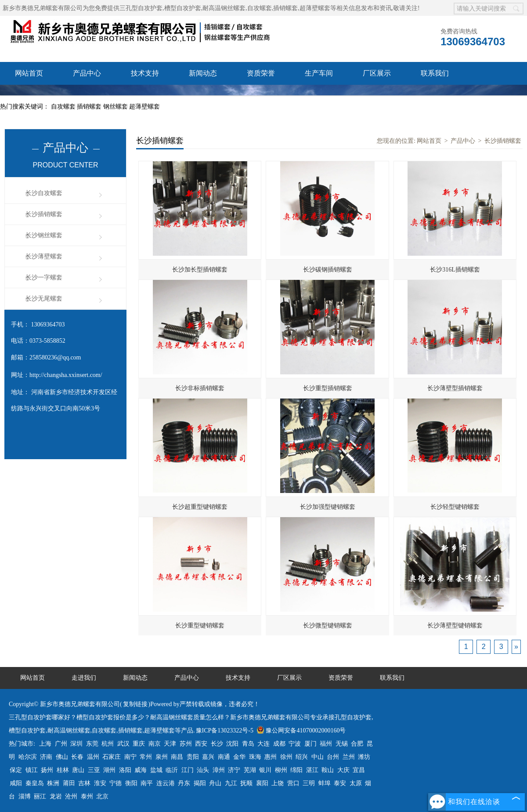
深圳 (76, 744)
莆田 (69, 783)
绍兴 (302, 757)
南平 (147, 783)
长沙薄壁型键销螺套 (455, 625)
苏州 (186, 744)
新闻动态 (203, 73)
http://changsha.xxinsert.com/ (66, 375)
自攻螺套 (64, 107)
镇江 (32, 770)
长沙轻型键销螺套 (455, 507)
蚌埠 (325, 783)
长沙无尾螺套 (44, 299)
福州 (326, 744)
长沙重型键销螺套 (200, 625)
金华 (239, 757)
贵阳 (193, 757)
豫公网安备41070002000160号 (301, 730)
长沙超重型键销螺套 (200, 507)
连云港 (166, 783)
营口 (293, 783)
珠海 (255, 757)
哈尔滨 (28, 757)
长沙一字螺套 (44, 277)
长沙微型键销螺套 (328, 625)
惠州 (271, 757)
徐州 (286, 757)
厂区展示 (377, 73)
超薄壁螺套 (144, 107)
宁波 (295, 744)
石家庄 (112, 757)
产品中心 (87, 73)
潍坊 (364, 757)
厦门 (310, 744)
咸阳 (16, 783)
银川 (265, 770)
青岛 (248, 744)
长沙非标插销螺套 (200, 388)
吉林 (84, 783)
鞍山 (328, 770)
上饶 (278, 783)
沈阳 (232, 744)
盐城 (156, 770)
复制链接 (135, 704)
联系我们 (435, 73)
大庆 (343, 770)
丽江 (40, 796)
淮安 (100, 783)
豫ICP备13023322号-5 (225, 730)
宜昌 (359, 770)
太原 (356, 783)
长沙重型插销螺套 (328, 388)
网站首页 (29, 73)
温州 (93, 757)
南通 (224, 757)
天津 (170, 744)
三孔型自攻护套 (141, 8)
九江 (231, 783)
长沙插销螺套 (44, 214)
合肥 (357, 744)
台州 (333, 757)
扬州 (47, 770)
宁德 (116, 783)
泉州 (162, 757)
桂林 (63, 770)
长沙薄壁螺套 (44, 256)
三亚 (94, 770)
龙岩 (56, 796)
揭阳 (200, 783)
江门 (188, 770)
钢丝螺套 (116, 107)
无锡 (342, 744)
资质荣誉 (261, 73)
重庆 (139, 744)
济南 (46, 757)
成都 (279, 744)
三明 (309, 783)
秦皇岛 (35, 783)
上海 (45, 744)
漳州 (219, 770)
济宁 (234, 770)
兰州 (349, 757)
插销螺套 (90, 107)
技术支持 (145, 73)
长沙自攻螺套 (44, 193)
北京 (102, 796)
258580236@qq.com (55, 357)
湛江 (312, 770)
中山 (318, 757)
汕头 (203, 770)
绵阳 (296, 770)
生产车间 (319, 73)
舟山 (215, 783)
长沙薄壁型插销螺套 (455, 388)
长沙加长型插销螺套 (200, 270)
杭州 (108, 744)
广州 (61, 744)
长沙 (217, 744)
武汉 (123, 744)
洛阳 (125, 770)
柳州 (281, 770)
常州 (146, 757)
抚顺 (246, 783)
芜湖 (250, 770)
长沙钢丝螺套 (44, 235)
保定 (16, 770)
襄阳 (262, 783)
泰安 (340, 783)
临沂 (172, 770)
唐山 (78, 770)
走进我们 (84, 678)
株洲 (53, 783)
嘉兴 (208, 757)
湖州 (109, 770)
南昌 (177, 757)
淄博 (25, 796)
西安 (201, 744)
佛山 (62, 757)
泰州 (87, 796)
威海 (141, 770)
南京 (155, 744)
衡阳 (131, 783)
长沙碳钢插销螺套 (328, 270)
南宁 (130, 757)
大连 (263, 744)
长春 (77, 757)
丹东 (184, 783)
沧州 (71, 796)
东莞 (92, 744)
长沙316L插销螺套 (455, 270)
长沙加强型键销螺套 (328, 507)
